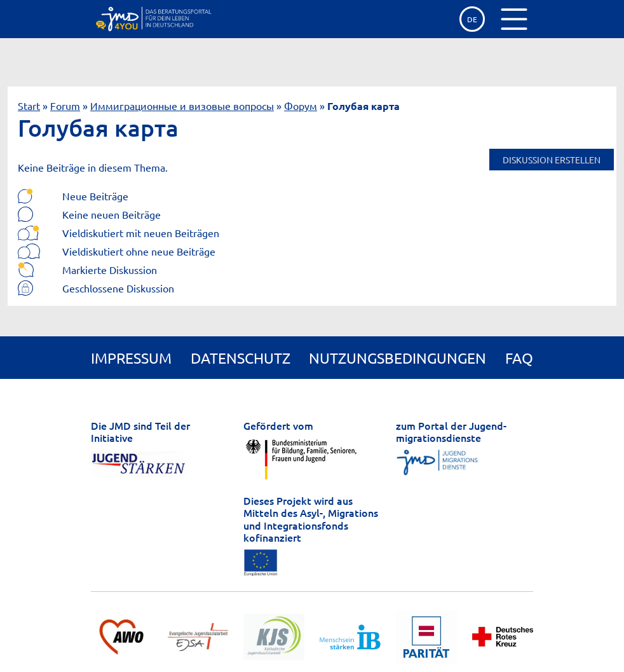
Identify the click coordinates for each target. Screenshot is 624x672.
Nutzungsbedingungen (397, 358)
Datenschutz (241, 358)
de (472, 19)
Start (29, 106)
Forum (65, 106)
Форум (301, 106)
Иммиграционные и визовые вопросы (182, 106)
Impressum (131, 358)
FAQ (519, 358)
